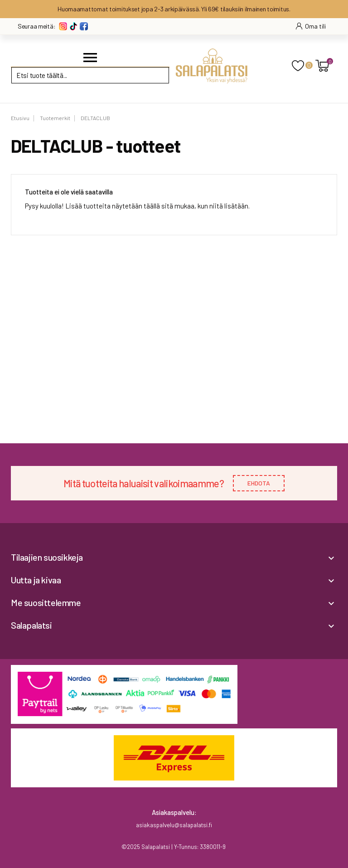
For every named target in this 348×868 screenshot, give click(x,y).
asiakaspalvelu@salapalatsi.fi (174, 825)
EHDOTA (259, 483)
